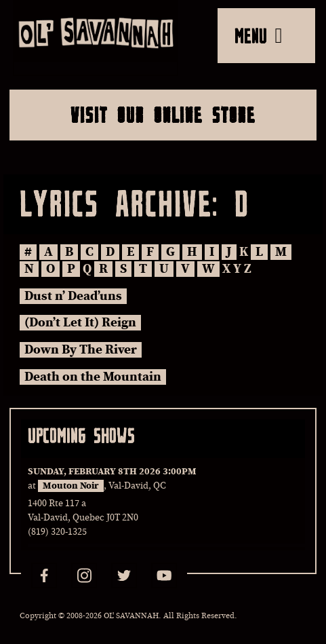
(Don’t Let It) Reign (80, 323)
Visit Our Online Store (163, 115)
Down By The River (81, 350)
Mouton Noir (71, 486)
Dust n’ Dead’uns (73, 296)
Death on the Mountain (93, 377)
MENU (259, 35)
